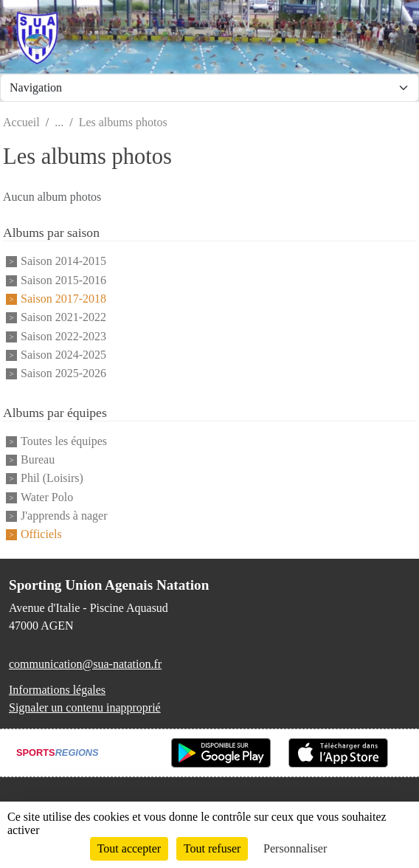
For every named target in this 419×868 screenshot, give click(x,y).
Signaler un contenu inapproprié (85, 707)
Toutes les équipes (64, 441)
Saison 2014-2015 (63, 262)
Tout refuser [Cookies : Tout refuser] (212, 848)
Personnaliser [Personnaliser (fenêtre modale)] (295, 848)
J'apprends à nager (64, 516)
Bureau (38, 459)
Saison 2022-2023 (63, 336)
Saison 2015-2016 (63, 280)
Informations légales (57, 690)
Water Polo (47, 497)
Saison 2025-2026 (63, 374)
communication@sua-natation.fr (85, 664)
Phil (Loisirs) (52, 479)
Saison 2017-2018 (63, 299)
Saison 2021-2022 (63, 318)
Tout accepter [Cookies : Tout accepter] (129, 848)
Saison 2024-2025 (63, 355)
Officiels (41, 535)
